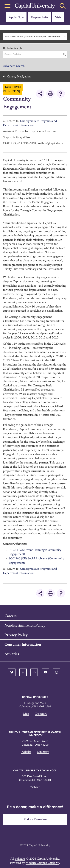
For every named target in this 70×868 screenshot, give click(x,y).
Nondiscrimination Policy (25, 626)
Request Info (39, 18)
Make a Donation (35, 819)
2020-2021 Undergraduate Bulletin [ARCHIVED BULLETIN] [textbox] (34, 36)
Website (26, 752)
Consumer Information (23, 645)
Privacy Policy (16, 635)
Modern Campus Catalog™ (42, 863)
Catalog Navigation (19, 77)
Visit (58, 18)
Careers (11, 616)
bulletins (20, 859)
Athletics (12, 654)
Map (26, 714)
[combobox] (35, 36)
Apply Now (16, 18)
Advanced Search (14, 66)
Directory (41, 714)
